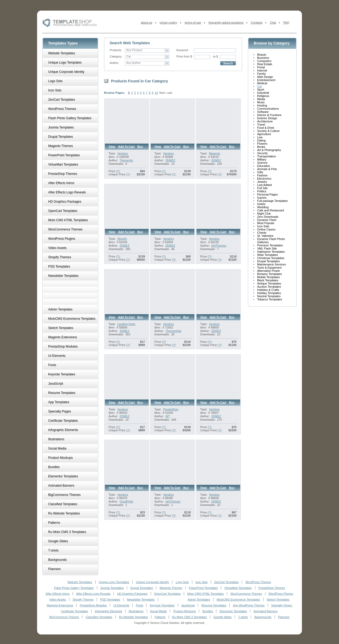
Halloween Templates (271, 252)
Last (169, 93)
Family (261, 74)
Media (261, 99)
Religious (263, 96)
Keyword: (182, 50)
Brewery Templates (269, 274)
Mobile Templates (268, 277)
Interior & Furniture (269, 115)
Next (162, 93)
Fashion (262, 175)
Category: (116, 56)
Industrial (263, 93)
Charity (262, 233)
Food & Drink (266, 128)
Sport (261, 90)
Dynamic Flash (267, 220)
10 (156, 93)
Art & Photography (269, 150)
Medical (262, 83)
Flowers (262, 144)
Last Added (264, 185)
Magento (215, 153)
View (112, 146)
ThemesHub (173, 331)
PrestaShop (171, 409)
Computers (264, 61)
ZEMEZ (170, 160)
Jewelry (262, 182)
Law (260, 137)
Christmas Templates (271, 258)
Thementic (126, 160)
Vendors (123, 153)
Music (261, 102)
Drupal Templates (268, 261)
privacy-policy (169, 23)
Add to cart (126, 146)
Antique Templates (269, 283)
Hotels (261, 204)
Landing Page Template (126, 326)
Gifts (260, 172)
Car (260, 86)
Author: (114, 63)
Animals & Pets (267, 169)
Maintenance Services (271, 264)
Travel (261, 125)
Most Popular (266, 223)
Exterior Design (267, 118)
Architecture (265, 121)
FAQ (286, 23)
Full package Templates (272, 201)
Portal (261, 67)
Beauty (262, 55)
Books (261, 147)
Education (264, 166)
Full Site (262, 188)
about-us (147, 23)
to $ (216, 56)
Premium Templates (270, 245)
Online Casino (266, 229)
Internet (262, 70)
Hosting (262, 105)
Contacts (257, 23)
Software (263, 112)
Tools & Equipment (269, 268)
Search (228, 63)
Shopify (122, 239)
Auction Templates (269, 287)
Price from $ (184, 56)
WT (168, 416)
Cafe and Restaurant (271, 210)
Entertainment (266, 80)
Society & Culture (268, 131)
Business (263, 58)
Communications (268, 109)
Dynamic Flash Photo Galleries (271, 241)
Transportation (267, 156)
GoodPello (126, 501)
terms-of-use (193, 23)
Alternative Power (269, 271)
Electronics (264, 179)
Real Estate (265, 64)
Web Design (265, 77)
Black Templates (268, 280)
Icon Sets (263, 226)
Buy (140, 146)
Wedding (263, 207)
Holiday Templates (269, 293)
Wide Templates (267, 255)
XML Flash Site (267, 248)
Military (262, 159)
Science (262, 163)
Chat (273, 23)
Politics (262, 191)
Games (262, 198)
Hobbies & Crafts (268, 290)
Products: (116, 50)
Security (262, 153)
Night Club (264, 214)
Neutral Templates (269, 296)
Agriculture (264, 134)
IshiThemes (219, 246)
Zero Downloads (268, 217)
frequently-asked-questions (226, 23)
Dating (261, 140)
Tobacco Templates (270, 299)
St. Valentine (265, 236)
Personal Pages (267, 194)
